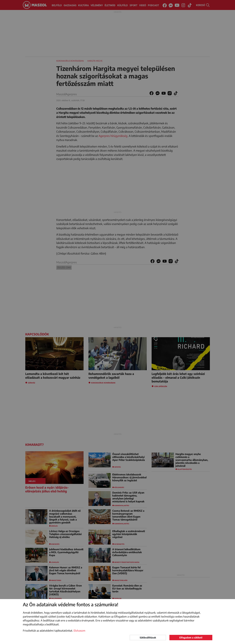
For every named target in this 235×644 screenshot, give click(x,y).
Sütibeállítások (148, 638)
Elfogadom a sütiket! (191, 638)
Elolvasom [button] (79, 631)
